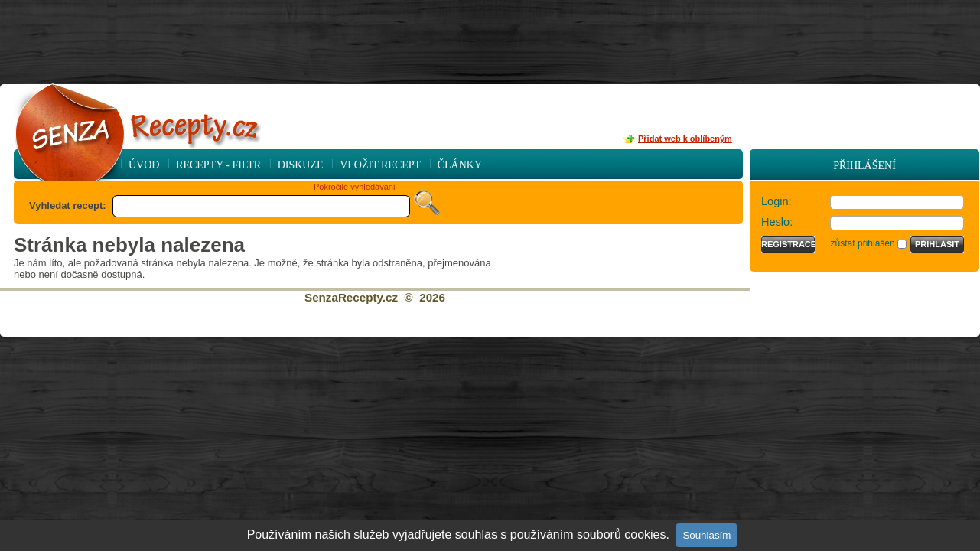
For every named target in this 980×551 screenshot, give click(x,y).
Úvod (144, 165)
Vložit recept (380, 165)
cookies (645, 535)
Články (460, 165)
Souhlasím (707, 535)
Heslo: (777, 222)
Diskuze (301, 165)
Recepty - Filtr (218, 165)
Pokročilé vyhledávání (355, 187)
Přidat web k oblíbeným (685, 139)
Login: (777, 201)
